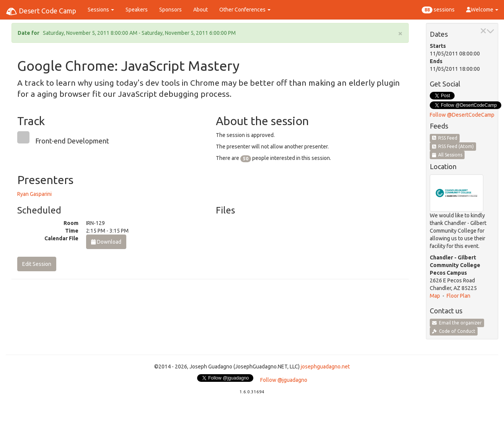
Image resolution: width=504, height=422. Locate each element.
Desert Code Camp (41, 11)
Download (106, 242)
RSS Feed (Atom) (453, 146)
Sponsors (170, 10)
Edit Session (37, 264)
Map (435, 296)
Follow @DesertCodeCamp (462, 115)
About (201, 10)
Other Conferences (245, 10)
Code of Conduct (454, 331)
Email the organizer (457, 323)
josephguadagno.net (325, 367)
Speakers (137, 10)
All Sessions (447, 155)
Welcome (482, 10)
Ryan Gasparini (34, 194)
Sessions (101, 10)
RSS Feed (445, 138)
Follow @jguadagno (284, 380)
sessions (438, 10)
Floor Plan (458, 296)
